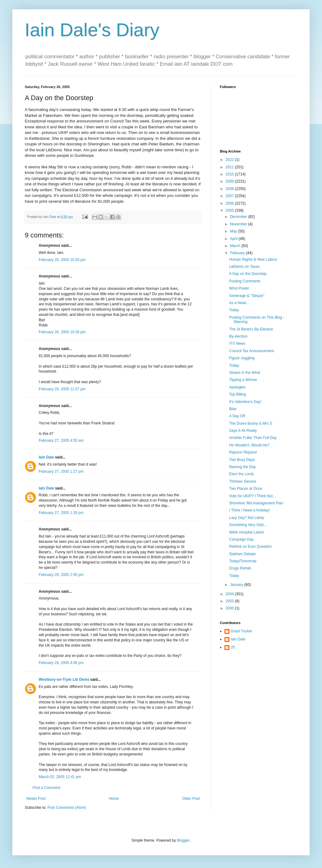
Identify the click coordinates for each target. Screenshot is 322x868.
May (234, 231)
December (239, 217)
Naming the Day (242, 467)
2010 (230, 174)
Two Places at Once (246, 489)
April (234, 239)
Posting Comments (245, 281)
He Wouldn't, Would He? (249, 445)
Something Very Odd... (248, 525)
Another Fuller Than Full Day (253, 438)
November (239, 224)
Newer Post (36, 799)
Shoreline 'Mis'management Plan (256, 503)
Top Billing (238, 394)
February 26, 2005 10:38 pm (62, 332)
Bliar (233, 409)
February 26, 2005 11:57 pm (62, 389)
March (236, 246)
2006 (230, 203)
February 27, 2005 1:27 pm (61, 472)
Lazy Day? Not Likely (247, 518)
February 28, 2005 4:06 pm (61, 663)
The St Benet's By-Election (251, 329)
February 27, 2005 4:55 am (61, 441)
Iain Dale (46, 457)
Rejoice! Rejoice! (243, 452)
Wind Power (239, 288)
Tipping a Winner (243, 380)
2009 (230, 181)
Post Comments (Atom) (67, 808)
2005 (230, 210)
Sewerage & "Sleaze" (247, 296)
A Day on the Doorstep (248, 274)
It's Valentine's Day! (245, 402)
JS (233, 647)
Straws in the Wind (245, 373)
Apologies (237, 387)
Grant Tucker (241, 631)
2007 (230, 196)
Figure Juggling (242, 358)
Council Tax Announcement (252, 351)
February (238, 253)
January (237, 585)
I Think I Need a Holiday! (249, 510)
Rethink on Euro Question (250, 547)
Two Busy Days (242, 460)
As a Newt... (239, 303)
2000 (230, 608)
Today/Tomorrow (243, 561)
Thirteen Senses (243, 481)
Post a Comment (46, 788)
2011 (230, 167)
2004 (230, 594)
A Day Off (237, 416)
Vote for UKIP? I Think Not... (252, 496)
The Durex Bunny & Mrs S (251, 423)
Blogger (183, 840)
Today (234, 310)
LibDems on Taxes (244, 267)
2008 (230, 189)
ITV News (237, 343)
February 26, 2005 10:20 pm (62, 260)
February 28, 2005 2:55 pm (61, 575)
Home (114, 799)
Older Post (191, 799)
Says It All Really (243, 431)
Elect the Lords (241, 474)
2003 (230, 601)
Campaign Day (241, 539)
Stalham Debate (242, 554)
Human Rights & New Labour (253, 259)
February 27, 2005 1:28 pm (61, 513)
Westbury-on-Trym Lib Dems (64, 680)
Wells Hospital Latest (246, 532)
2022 (230, 160)
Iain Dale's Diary (92, 30)
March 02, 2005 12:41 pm (60, 777)
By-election (238, 336)
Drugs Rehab (240, 568)
